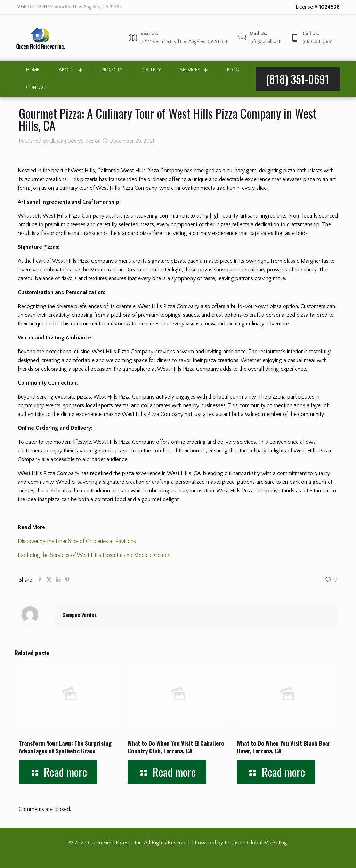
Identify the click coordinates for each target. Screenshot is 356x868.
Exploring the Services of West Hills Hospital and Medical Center (94, 555)
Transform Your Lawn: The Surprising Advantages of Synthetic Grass (65, 747)
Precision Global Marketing (256, 843)
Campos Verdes (75, 141)
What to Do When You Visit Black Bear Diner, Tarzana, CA (284, 747)
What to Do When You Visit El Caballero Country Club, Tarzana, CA (176, 747)
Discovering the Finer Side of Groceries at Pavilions (77, 541)
